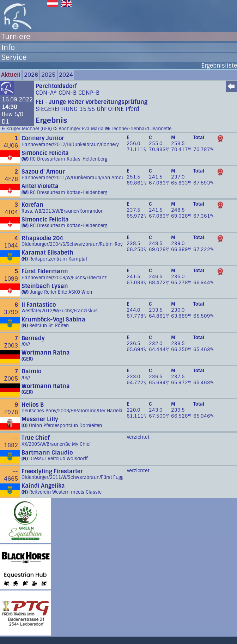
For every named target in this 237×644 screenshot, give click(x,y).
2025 (48, 75)
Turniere (16, 37)
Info (8, 48)
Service (14, 57)
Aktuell (11, 75)
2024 (66, 75)
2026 (31, 75)
